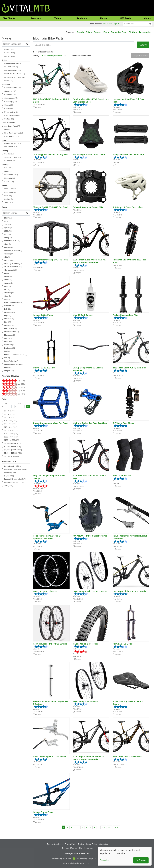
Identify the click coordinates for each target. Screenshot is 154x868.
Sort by (36, 56)
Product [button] (81, 18)
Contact (65, 848)
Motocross (88, 848)
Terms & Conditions (55, 844)
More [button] (147, 18)
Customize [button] (104, 860)
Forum (104, 18)
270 (104, 827)
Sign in (116, 24)
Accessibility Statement (62, 858)
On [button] (97, 858)
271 (110, 827)
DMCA (81, 844)
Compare (38, 107)
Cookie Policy (91, 844)
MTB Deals (125, 18)
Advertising (103, 844)
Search (143, 45)
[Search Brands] (16, 213)
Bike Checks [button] (9, 18)
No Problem (141, 860)
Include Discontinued (82, 56)
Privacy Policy (71, 844)
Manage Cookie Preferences (77, 853)
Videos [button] (58, 18)
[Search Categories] (16, 44)
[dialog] (125, 856)
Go (28, 407)
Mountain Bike (76, 848)
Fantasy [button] (35, 18)
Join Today (107, 24)
